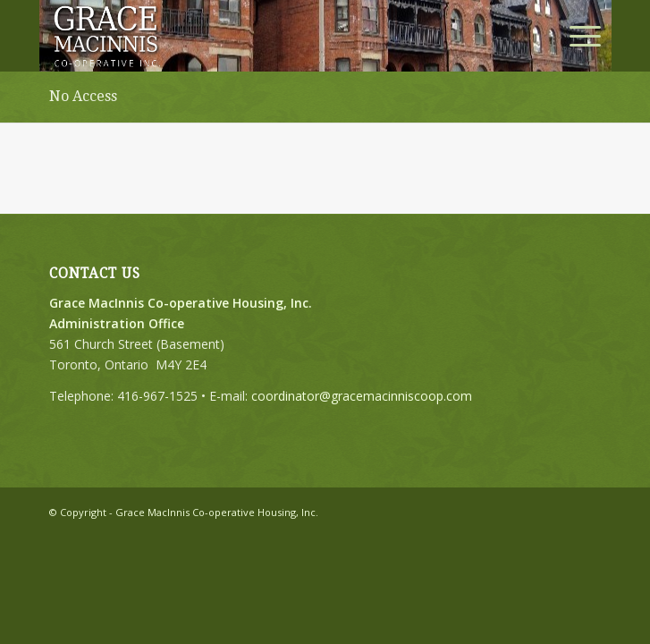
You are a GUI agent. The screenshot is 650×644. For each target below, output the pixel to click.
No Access (83, 96)
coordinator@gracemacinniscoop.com (362, 396)
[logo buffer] (270, 36)
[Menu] (576, 36)
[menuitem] (576, 36)
